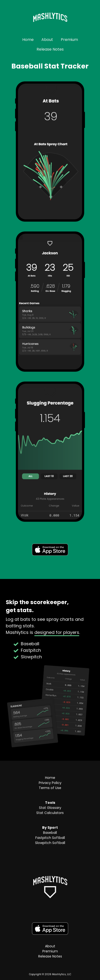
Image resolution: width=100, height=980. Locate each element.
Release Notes (50, 49)
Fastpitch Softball (50, 838)
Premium (69, 40)
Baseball (50, 833)
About (47, 40)
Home (28, 40)
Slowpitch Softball (50, 843)
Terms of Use (50, 788)
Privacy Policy (50, 783)
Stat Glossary (50, 808)
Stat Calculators (50, 813)
